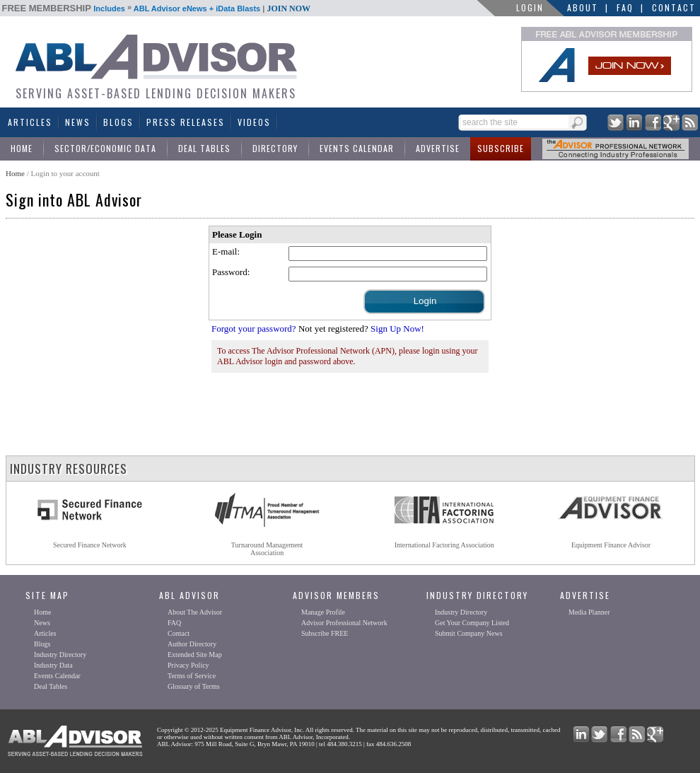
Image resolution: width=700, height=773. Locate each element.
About (583, 7)
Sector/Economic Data (105, 148)
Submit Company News (469, 633)
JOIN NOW (288, 8)
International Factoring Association (444, 545)
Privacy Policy (188, 665)
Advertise (438, 148)
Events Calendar (357, 148)
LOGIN (530, 7)
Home (22, 148)
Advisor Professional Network (344, 623)
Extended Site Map (195, 655)
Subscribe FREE (325, 633)
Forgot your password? (254, 329)
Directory (275, 148)
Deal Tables (204, 148)
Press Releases (186, 122)
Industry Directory (60, 655)
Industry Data (53, 665)
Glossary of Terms (194, 686)
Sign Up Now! (397, 329)
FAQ (625, 7)
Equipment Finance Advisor (611, 545)
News (78, 122)
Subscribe (501, 148)
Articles (30, 122)
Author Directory (192, 644)
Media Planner (589, 612)
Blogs (118, 122)
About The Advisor (195, 612)
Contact (674, 7)
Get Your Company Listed (472, 623)
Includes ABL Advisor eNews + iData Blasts (157, 8)
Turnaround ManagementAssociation (267, 549)
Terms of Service (192, 676)
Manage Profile (323, 612)
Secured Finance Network (90, 545)
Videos (254, 122)
